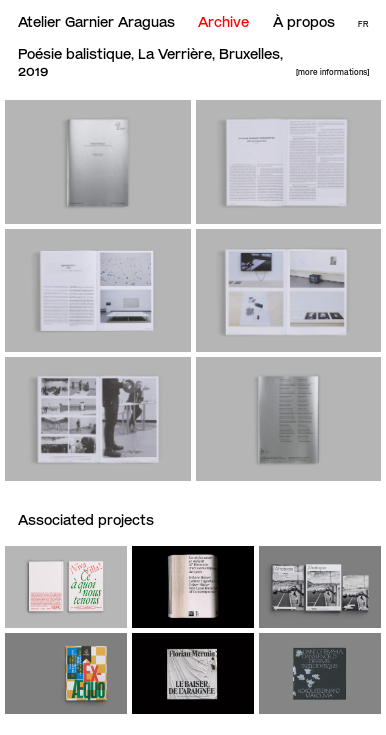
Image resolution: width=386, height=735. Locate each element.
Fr (363, 24)
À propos (304, 22)
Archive (223, 22)
